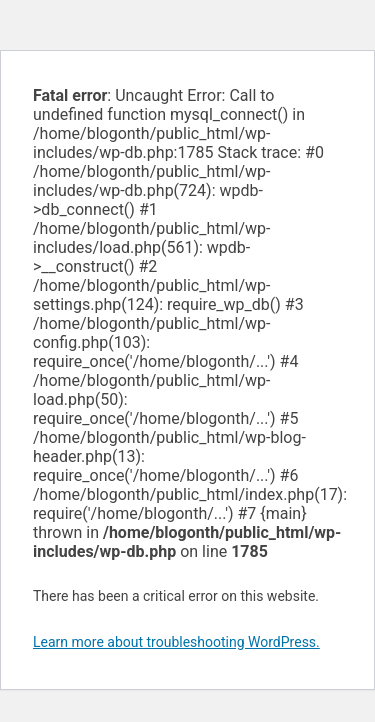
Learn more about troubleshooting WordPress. (176, 642)
